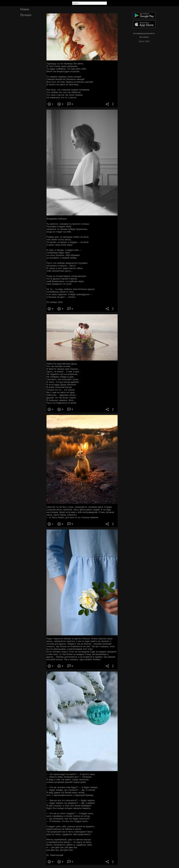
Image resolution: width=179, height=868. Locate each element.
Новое (25, 9)
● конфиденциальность (144, 33)
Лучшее (26, 15)
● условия (144, 37)
